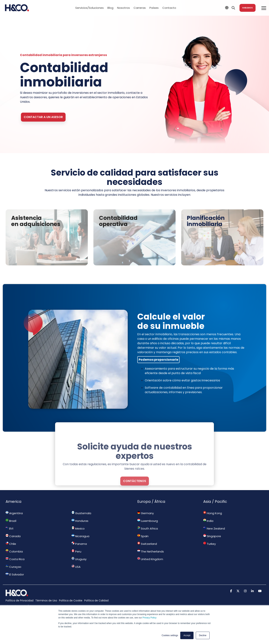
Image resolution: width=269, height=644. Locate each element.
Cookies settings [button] (170, 635)
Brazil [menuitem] (11, 521)
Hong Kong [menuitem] (213, 513)
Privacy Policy (150, 618)
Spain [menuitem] (143, 536)
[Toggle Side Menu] (264, 8)
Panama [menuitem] (79, 544)
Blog (110, 8)
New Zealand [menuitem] (214, 528)
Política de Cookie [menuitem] (71, 600)
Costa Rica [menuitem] (15, 559)
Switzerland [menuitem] (147, 544)
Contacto (169, 8)
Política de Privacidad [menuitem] (20, 600)
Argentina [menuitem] (14, 513)
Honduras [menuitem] (80, 521)
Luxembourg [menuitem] (148, 521)
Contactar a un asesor (43, 117)
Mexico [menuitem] (78, 528)
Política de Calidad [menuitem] (96, 600)
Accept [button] (187, 635)
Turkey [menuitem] (210, 544)
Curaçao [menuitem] (13, 567)
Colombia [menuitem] (14, 551)
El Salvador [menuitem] (15, 574)
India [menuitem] (208, 521)
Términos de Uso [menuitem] (46, 600)
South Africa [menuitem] (148, 528)
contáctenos (135, 512)
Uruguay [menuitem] (79, 559)
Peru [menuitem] (76, 551)
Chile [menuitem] (11, 544)
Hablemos (248, 8)
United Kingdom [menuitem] (150, 559)
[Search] (233, 8)
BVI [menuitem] (9, 528)
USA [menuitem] (76, 567)
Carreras (140, 8)
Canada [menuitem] (13, 536)
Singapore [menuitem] (212, 536)
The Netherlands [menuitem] (151, 551)
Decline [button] (203, 635)
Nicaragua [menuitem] (80, 536)
